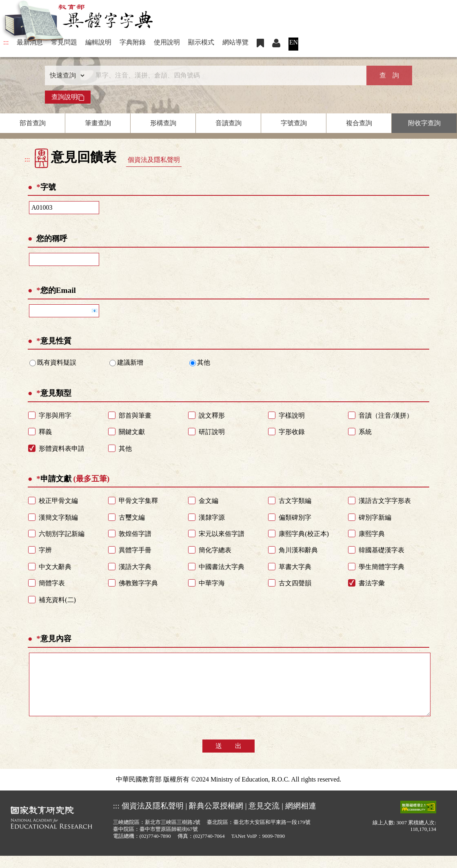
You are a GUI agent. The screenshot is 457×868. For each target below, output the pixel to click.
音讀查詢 (228, 123)
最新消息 (30, 42)
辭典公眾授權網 (216, 818)
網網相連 (301, 818)
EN (294, 42)
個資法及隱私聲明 (154, 160)
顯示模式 (201, 42)
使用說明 (167, 42)
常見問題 (64, 42)
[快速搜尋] (226, 75)
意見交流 (264, 818)
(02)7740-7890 (155, 848)
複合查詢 (359, 123)
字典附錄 (133, 42)
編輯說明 (98, 42)
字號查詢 (294, 123)
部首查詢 (33, 123)
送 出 (228, 758)
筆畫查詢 (98, 123)
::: (6, 42)
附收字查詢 (424, 123)
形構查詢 (163, 123)
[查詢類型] (65, 75)
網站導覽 (235, 42)
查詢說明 (68, 97)
